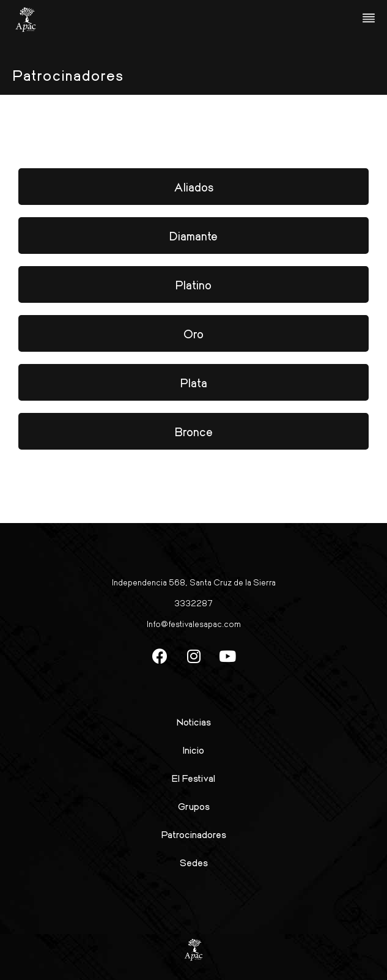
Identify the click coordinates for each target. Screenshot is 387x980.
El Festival (193, 778)
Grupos (194, 806)
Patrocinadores (194, 834)
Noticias (194, 722)
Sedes (194, 862)
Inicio (193, 750)
